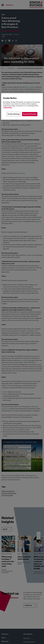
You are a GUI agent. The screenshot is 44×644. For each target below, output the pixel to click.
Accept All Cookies (30, 114)
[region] (22, 106)
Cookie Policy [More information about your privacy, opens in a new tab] (8, 108)
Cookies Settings (14, 114)
